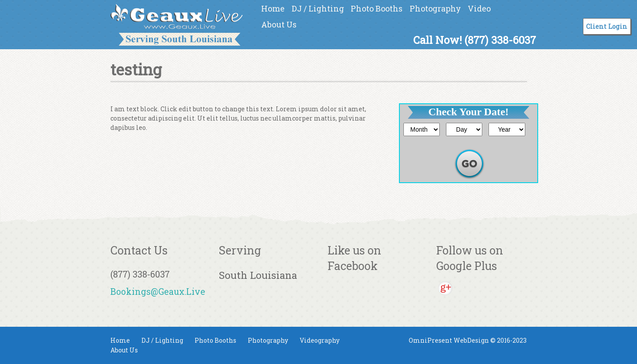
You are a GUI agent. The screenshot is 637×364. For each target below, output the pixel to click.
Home (273, 8)
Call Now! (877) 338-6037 (475, 40)
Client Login (607, 26)
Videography (320, 340)
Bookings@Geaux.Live (158, 291)
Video (479, 8)
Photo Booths (377, 8)
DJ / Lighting (318, 8)
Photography (435, 8)
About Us (279, 24)
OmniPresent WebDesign (449, 340)
